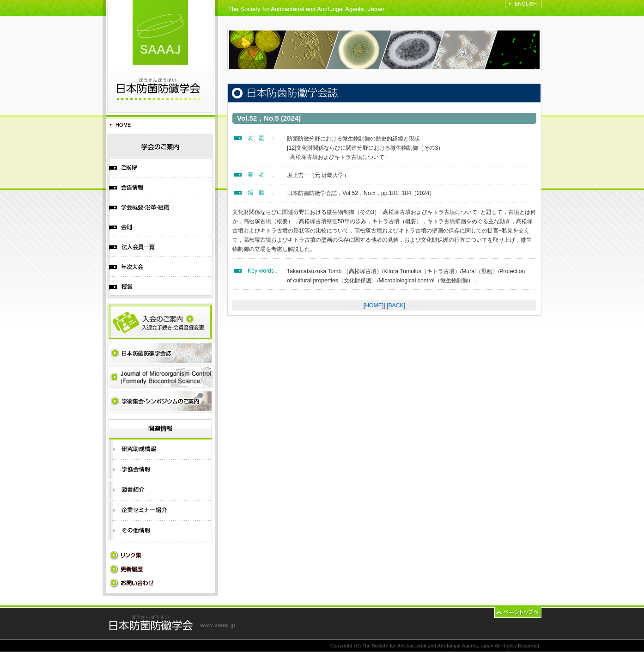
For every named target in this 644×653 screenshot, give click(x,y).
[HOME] (374, 305)
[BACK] (396, 305)
